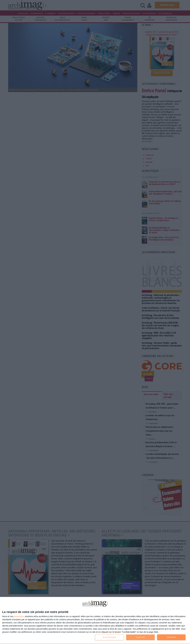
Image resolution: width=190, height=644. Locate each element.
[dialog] (95, 621)
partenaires (19, 616)
